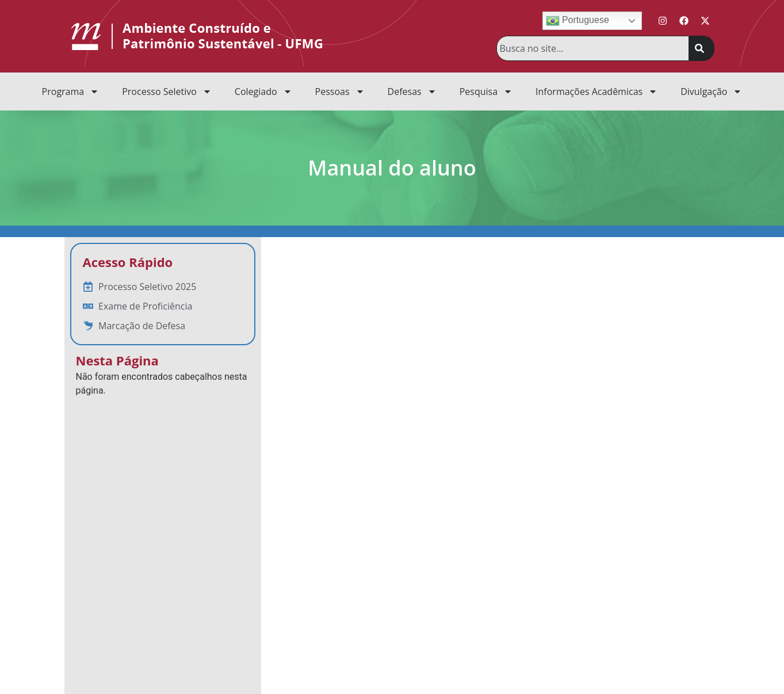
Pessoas (340, 91)
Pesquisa (486, 91)
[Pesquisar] (702, 48)
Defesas (412, 91)
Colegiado (263, 91)
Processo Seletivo (167, 91)
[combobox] (593, 48)
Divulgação (711, 91)
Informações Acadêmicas (596, 91)
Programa (71, 91)
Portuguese (578, 21)
